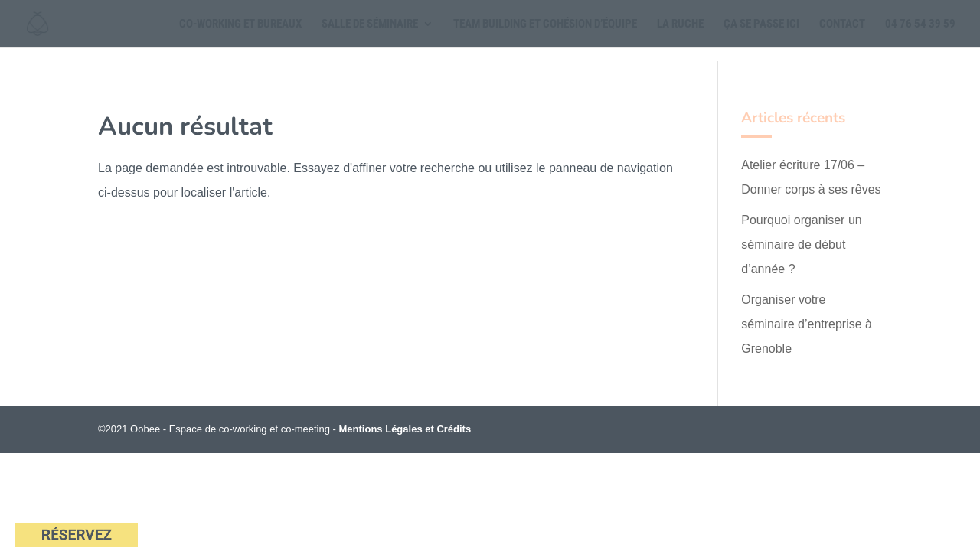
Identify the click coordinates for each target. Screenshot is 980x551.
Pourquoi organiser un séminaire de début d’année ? (801, 245)
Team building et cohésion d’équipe (545, 24)
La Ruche (680, 24)
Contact (842, 24)
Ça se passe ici (761, 24)
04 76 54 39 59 (920, 24)
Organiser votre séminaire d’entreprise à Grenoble (807, 324)
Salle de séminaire (370, 24)
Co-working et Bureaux (240, 24)
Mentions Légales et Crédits (405, 429)
